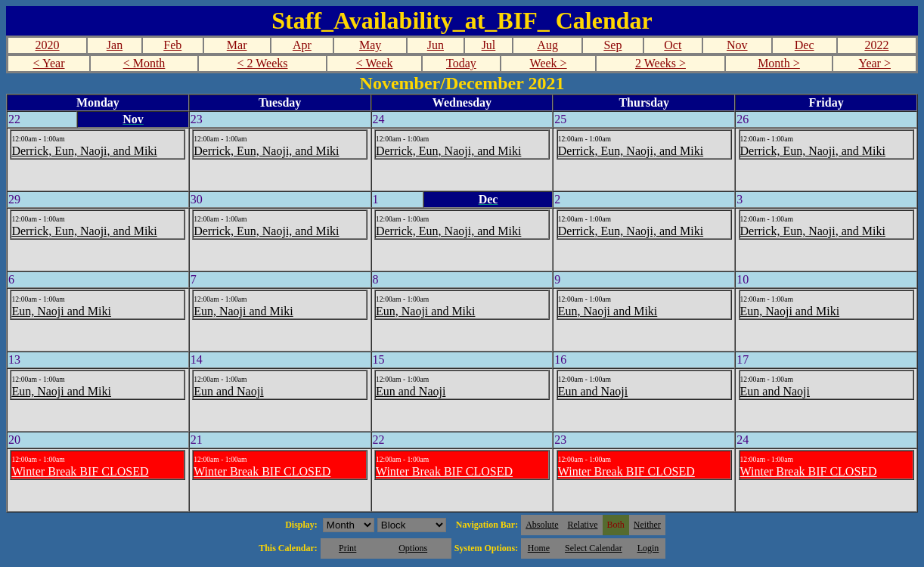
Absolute (542, 525)
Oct (673, 45)
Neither (647, 525)
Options (413, 548)
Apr (302, 45)
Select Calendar (594, 548)
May (370, 45)
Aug (547, 45)
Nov (737, 45)
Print (347, 548)
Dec (805, 45)
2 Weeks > (660, 63)
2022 (876, 45)
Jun (436, 45)
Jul (489, 45)
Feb (172, 45)
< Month (144, 63)
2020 (48, 45)
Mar (237, 45)
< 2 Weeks (263, 63)
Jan (115, 45)
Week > (549, 63)
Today (461, 63)
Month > (779, 63)
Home (539, 548)
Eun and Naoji (228, 391)
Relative (583, 525)
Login (648, 548)
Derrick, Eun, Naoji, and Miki (84, 151)
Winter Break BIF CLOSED (80, 471)
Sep (612, 45)
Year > (874, 63)
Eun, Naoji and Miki (61, 311)
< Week (375, 63)
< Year (49, 63)
